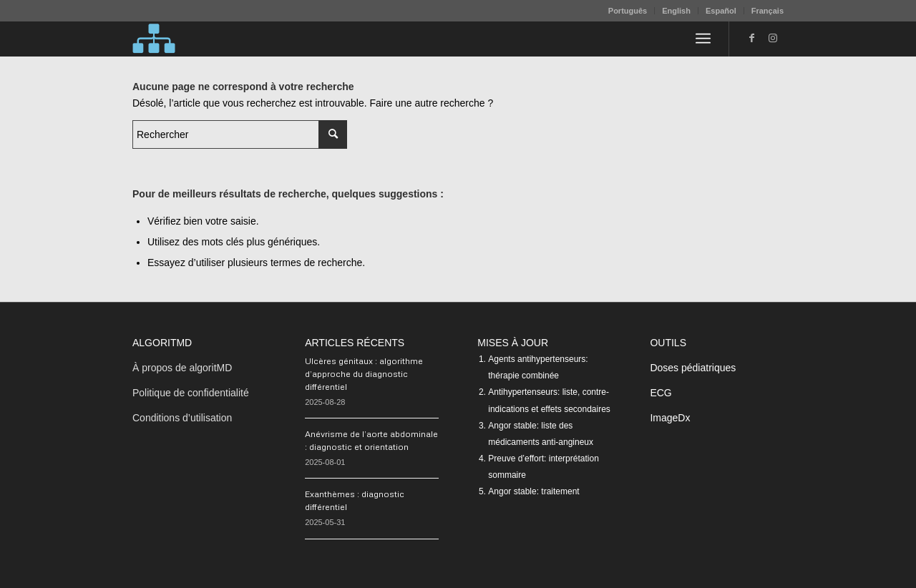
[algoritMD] (154, 39)
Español (721, 11)
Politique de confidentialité (191, 393)
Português (628, 11)
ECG (661, 393)
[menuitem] (628, 11)
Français (768, 11)
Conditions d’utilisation (182, 418)
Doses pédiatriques (693, 368)
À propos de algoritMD (182, 368)
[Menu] (703, 39)
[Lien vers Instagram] (773, 38)
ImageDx (670, 418)
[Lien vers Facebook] (751, 38)
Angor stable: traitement (533, 491)
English (676, 11)
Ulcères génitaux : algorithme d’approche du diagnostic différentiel (364, 374)
